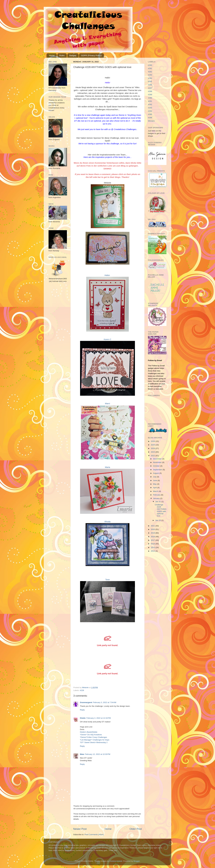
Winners (151, 121)
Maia (82, 754)
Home (52, 55)
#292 (150, 104)
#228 (82, 690)
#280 (150, 65)
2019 (153, 533)
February (157, 495)
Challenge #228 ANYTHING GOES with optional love (161, 510)
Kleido (83, 718)
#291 (150, 101)
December (158, 459)
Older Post (136, 829)
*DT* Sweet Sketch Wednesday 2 (94, 742)
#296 (150, 118)
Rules (62, 55)
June (155, 480)
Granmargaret (86, 702)
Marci (107, 404)
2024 (153, 448)
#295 (150, 114)
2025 (153, 445)
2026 (153, 441)
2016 (153, 544)
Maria (107, 467)
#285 (150, 81)
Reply (82, 710)
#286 (150, 85)
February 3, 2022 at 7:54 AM (105, 702)
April (155, 488)
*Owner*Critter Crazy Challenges (93, 737)
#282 (150, 72)
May (155, 484)
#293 (150, 108)
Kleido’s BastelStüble (89, 732)
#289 (150, 95)
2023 (153, 452)
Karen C (107, 339)
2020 (153, 529)
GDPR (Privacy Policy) (91, 55)
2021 (153, 526)
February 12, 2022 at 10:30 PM (98, 754)
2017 (153, 540)
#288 (150, 91)
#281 (150, 68)
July (155, 477)
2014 (153, 551)
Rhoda (107, 522)
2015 (153, 547)
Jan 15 (158, 520)
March (156, 491)
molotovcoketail (116, 861)
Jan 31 (158, 502)
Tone (107, 580)
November (158, 462)
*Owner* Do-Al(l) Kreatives (91, 735)
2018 (153, 537)
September (158, 470)
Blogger (137, 861)
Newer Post (80, 829)
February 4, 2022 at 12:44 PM (99, 718)
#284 (150, 78)
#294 (150, 111)
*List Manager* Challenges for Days (95, 740)
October (157, 466)
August (156, 473)
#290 (150, 98)
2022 (153, 456)
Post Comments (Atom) (94, 834)
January (157, 498)
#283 (150, 75)
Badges (73, 55)
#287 (150, 88)
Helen (107, 275)
